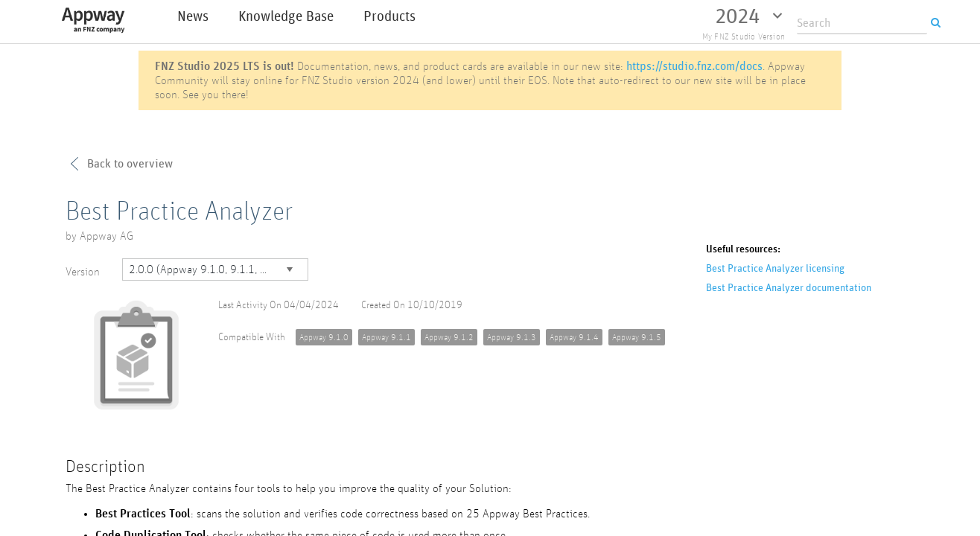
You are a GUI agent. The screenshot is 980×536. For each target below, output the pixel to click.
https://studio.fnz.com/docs (694, 66)
